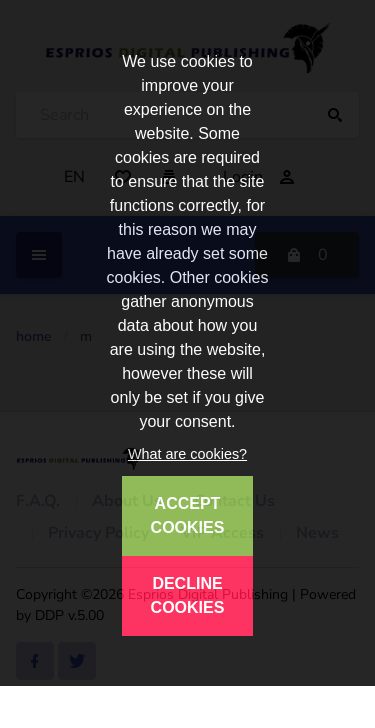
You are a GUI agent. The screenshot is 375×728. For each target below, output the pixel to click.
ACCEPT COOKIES (188, 515)
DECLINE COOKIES (188, 595)
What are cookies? (187, 454)
